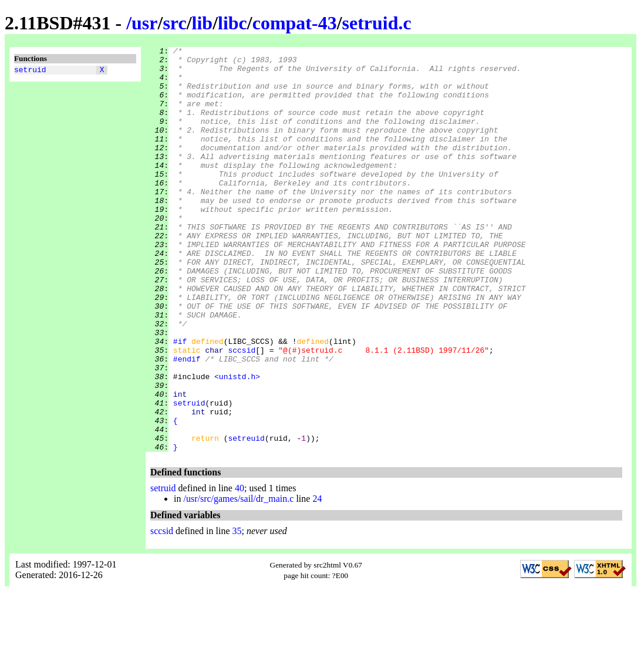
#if (180, 401)
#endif (187, 422)
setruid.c (377, 23)
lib (203, 23)
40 (239, 569)
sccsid (242, 411)
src (174, 23)
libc (232, 23)
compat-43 (295, 23)
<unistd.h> (237, 443)
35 (237, 612)
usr (144, 23)
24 (317, 580)
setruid (30, 71)
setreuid (246, 517)
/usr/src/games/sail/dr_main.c (238, 580)
